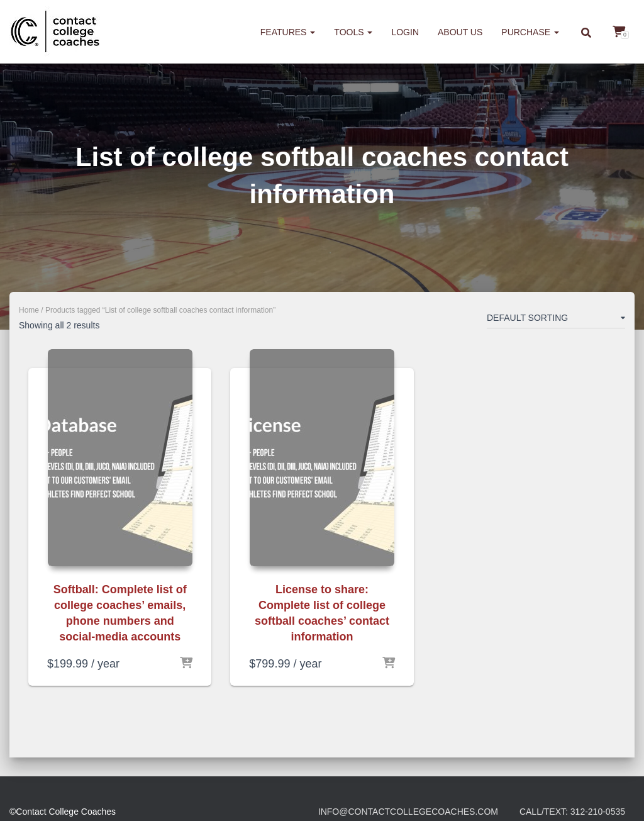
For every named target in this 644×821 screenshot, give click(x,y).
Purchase (530, 32)
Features (288, 32)
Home (29, 310)
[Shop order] (556, 320)
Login (405, 32)
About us (460, 32)
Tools (353, 32)
